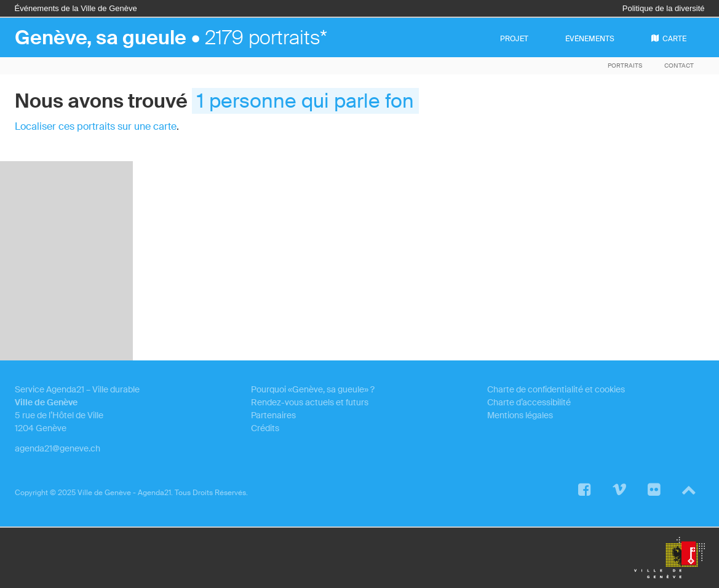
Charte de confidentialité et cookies (556, 389)
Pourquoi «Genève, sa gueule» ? (313, 389)
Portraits (625, 66)
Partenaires (273, 415)
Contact (679, 66)
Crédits (265, 428)
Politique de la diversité (664, 8)
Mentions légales (520, 415)
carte (669, 39)
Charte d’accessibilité (529, 402)
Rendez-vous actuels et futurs (310, 402)
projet (514, 39)
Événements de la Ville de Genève (76, 8)
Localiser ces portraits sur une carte (96, 126)
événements (590, 39)
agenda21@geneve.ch (58, 448)
